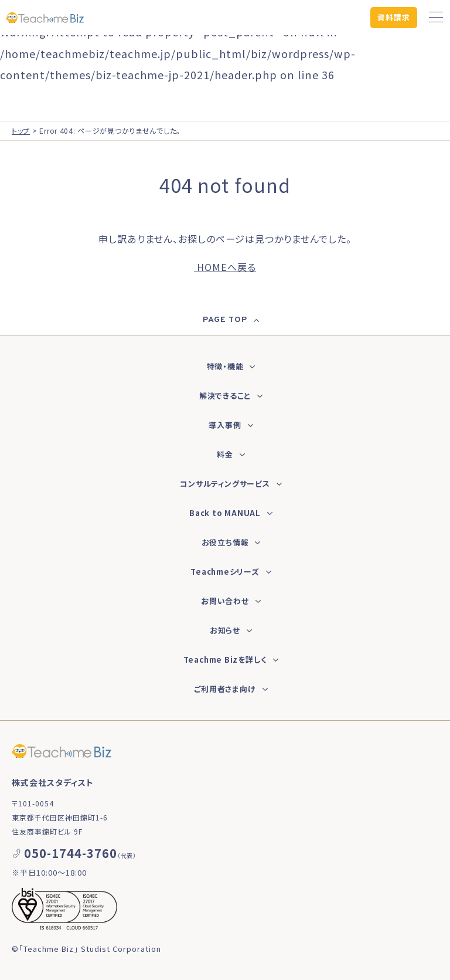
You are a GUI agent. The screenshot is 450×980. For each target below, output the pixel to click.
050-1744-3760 (71, 853)
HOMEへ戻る (225, 267)
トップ (21, 130)
